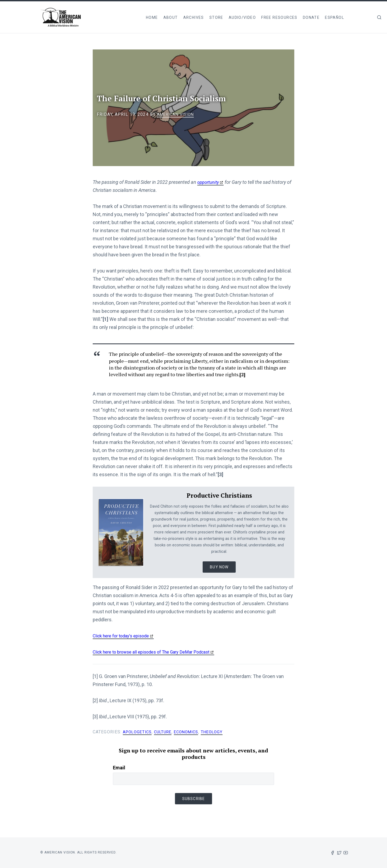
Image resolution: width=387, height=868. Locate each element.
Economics (192, 732)
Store (216, 17)
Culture (166, 732)
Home (152, 17)
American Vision (177, 114)
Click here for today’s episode (124, 636)
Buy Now (219, 567)
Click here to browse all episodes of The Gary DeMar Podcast (158, 652)
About (171, 17)
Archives (194, 17)
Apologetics (138, 732)
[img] (379, 17)
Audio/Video (242, 17)
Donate (311, 17)
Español (334, 17)
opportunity (209, 182)
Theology (220, 732)
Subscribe (193, 799)
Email (119, 768)
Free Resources (279, 17)
